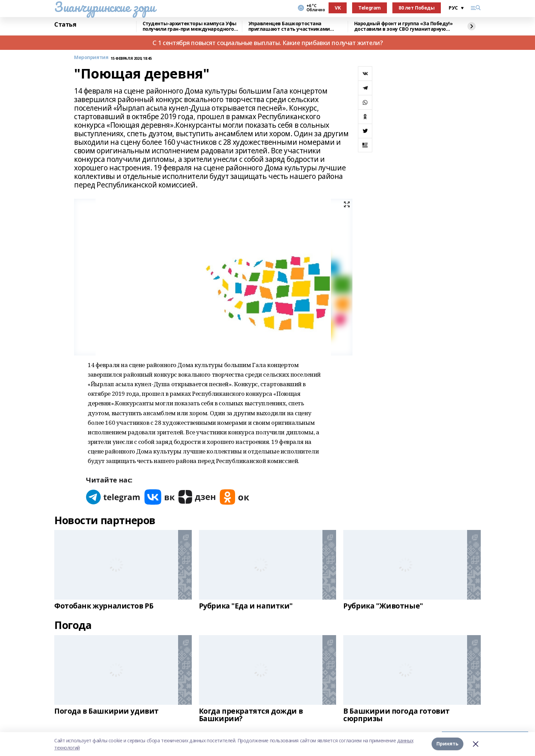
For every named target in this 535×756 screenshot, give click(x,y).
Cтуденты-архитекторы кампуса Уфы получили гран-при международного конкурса (190, 26)
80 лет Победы (417, 8)
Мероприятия (91, 58)
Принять (447, 744)
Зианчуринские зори (105, 7)
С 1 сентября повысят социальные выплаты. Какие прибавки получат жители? (267, 43)
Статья (65, 25)
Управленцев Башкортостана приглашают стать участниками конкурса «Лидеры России (289, 26)
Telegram (370, 8)
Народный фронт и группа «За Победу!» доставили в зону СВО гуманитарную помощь (403, 26)
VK (338, 8)
